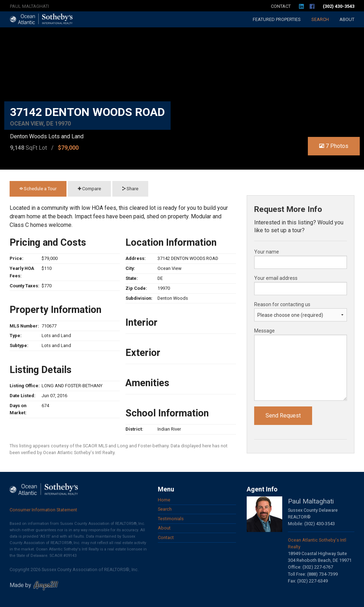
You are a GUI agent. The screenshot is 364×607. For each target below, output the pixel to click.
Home (164, 500)
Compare (89, 189)
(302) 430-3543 (339, 6)
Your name (267, 252)
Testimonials (171, 519)
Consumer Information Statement (43, 510)
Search (320, 19)
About (347, 19)
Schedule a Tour (38, 189)
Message (264, 331)
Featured (277, 19)
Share (130, 189)
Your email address (276, 278)
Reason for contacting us (282, 304)
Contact (281, 6)
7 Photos (334, 146)
